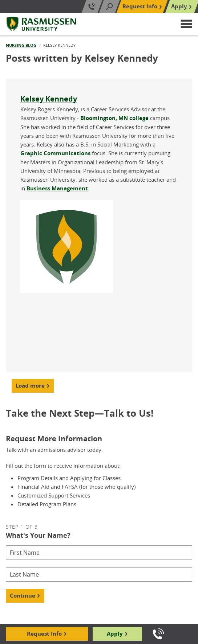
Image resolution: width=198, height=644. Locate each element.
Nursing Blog (21, 45)
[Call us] (158, 634)
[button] (186, 24)
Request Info (44, 634)
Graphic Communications (55, 153)
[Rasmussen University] (41, 24)
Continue (23, 596)
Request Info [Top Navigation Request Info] (140, 6)
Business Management (57, 188)
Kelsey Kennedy (49, 99)
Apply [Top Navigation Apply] (179, 6)
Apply (115, 634)
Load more (30, 386)
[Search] (109, 7)
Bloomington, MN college (115, 118)
